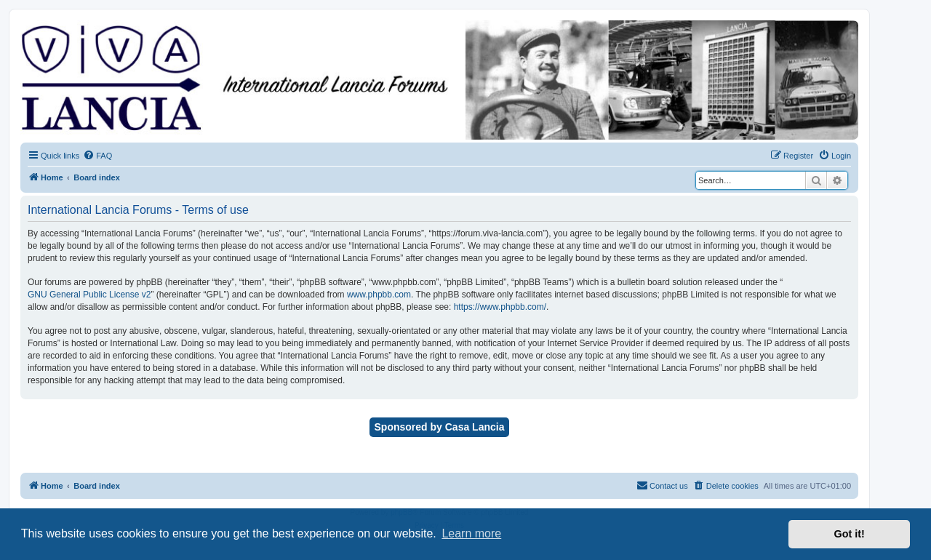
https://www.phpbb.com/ (500, 307)
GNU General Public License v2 (89, 295)
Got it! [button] (850, 534)
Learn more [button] (471, 533)
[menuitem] (97, 156)
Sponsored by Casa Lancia (440, 427)
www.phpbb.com (379, 295)
